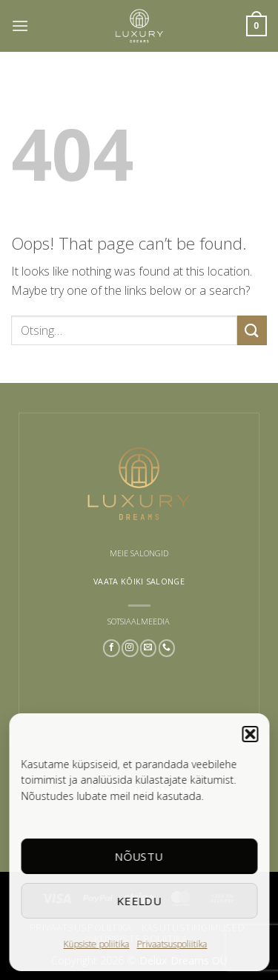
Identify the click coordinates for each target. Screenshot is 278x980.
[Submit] (252, 330)
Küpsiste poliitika (97, 944)
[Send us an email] (149, 648)
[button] (250, 734)
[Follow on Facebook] (112, 648)
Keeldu (139, 901)
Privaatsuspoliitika (172, 944)
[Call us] (166, 648)
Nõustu (139, 856)
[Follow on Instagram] (130, 648)
